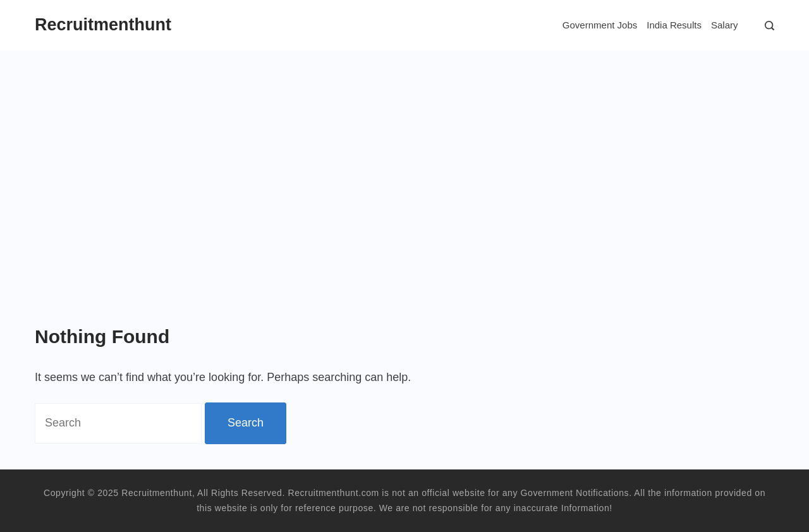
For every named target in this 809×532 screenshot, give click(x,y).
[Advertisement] (404, 145)
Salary (725, 25)
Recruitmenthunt (103, 25)
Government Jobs (600, 25)
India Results (674, 25)
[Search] (766, 26)
